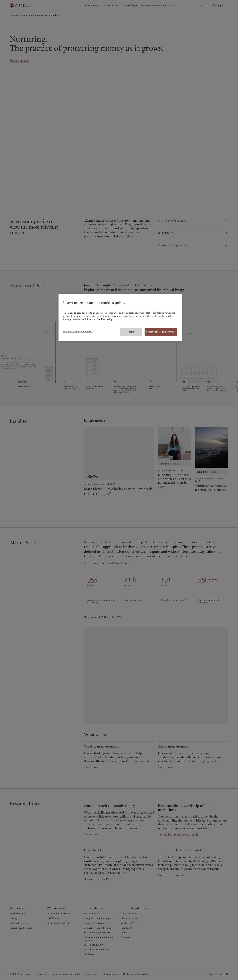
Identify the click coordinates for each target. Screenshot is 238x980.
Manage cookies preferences (78, 332)
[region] (120, 318)
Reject (131, 332)
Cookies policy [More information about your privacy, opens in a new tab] (105, 319)
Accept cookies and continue (161, 332)
